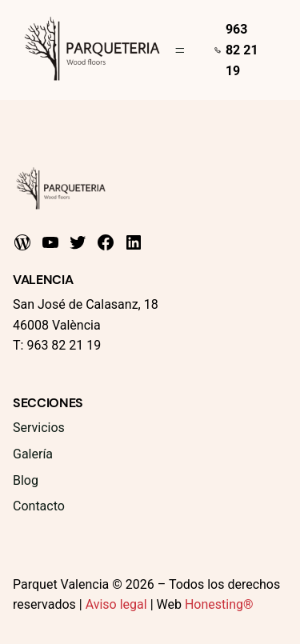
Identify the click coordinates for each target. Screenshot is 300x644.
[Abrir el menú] (180, 50)
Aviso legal (116, 604)
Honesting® (219, 604)
